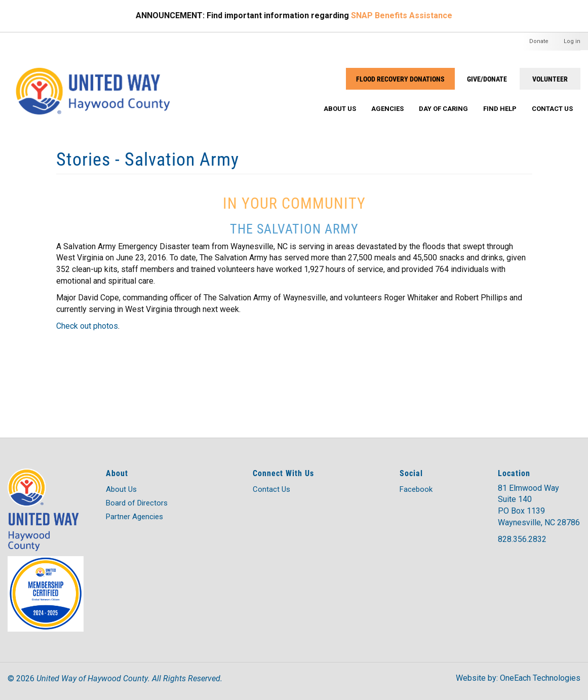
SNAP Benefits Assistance (402, 15)
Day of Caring (443, 109)
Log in (572, 41)
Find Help (500, 109)
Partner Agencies (134, 517)
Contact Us (552, 109)
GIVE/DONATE (487, 79)
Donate (539, 41)
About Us (340, 109)
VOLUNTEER (550, 79)
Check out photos (87, 326)
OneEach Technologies (540, 678)
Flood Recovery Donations (400, 79)
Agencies (387, 109)
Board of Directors (137, 503)
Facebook (416, 489)
